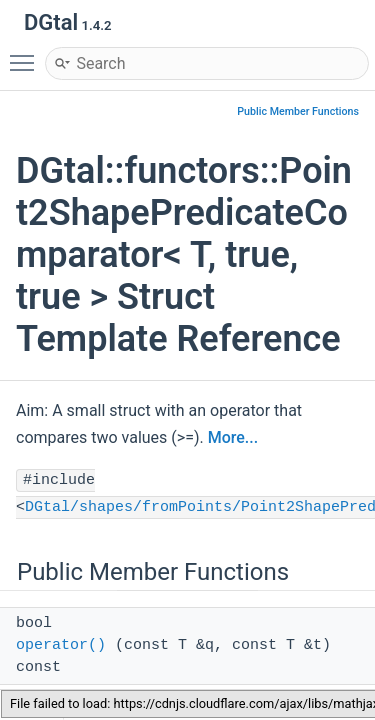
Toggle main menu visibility (27, 54)
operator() (61, 645)
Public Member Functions (298, 111)
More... (233, 437)
